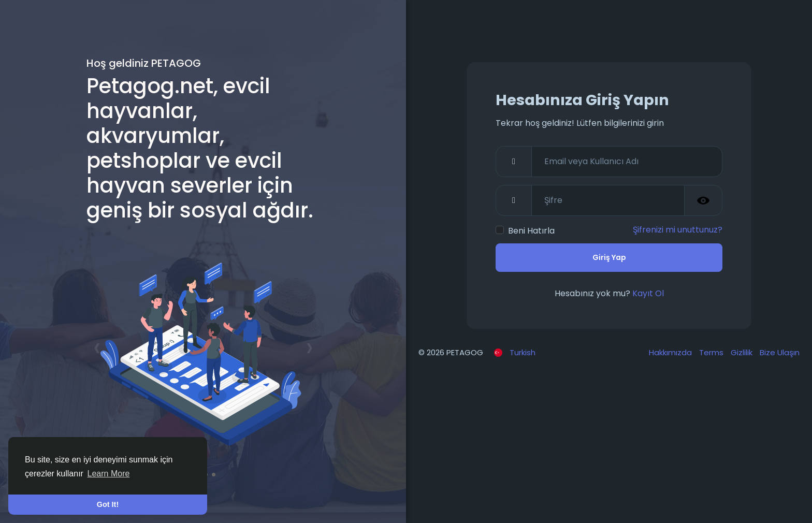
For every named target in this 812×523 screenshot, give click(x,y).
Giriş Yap (609, 257)
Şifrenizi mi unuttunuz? (678, 230)
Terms (712, 352)
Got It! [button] (108, 504)
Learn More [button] (109, 474)
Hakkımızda (671, 352)
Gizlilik (743, 352)
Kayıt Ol (648, 293)
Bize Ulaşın (780, 352)
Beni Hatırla (531, 231)
